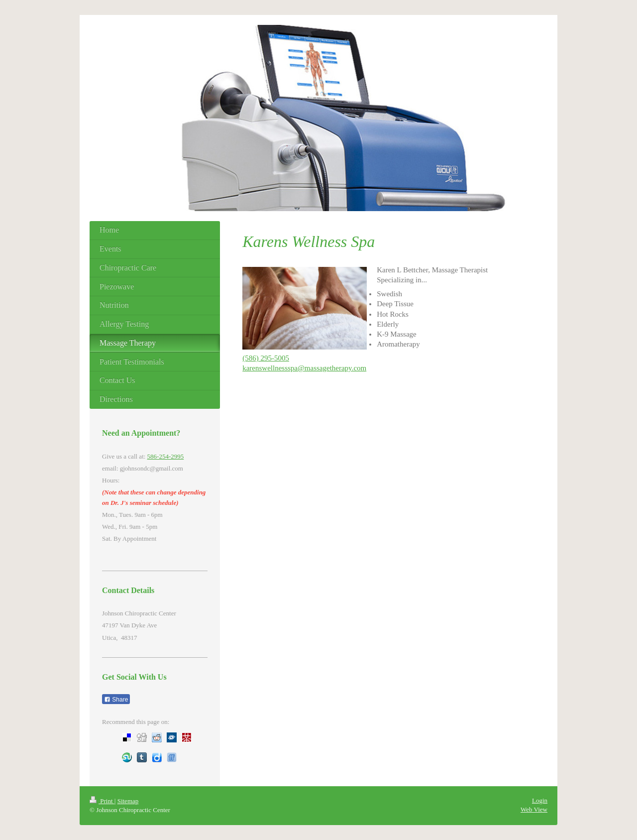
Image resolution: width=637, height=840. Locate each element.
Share (116, 700)
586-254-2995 (166, 456)
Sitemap (128, 801)
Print (102, 801)
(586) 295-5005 (266, 358)
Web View (534, 809)
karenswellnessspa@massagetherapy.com (304, 368)
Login (540, 800)
